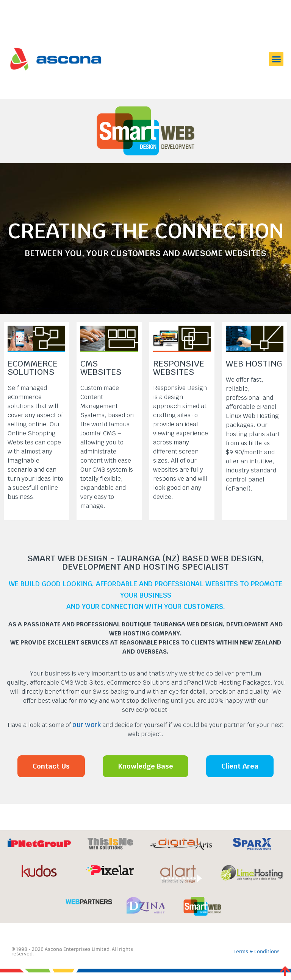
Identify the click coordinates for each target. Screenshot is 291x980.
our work (87, 725)
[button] (276, 59)
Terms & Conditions (257, 951)
